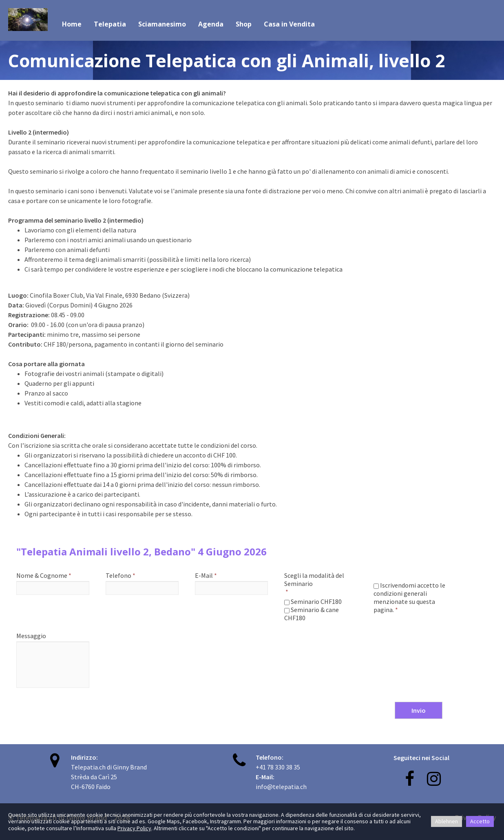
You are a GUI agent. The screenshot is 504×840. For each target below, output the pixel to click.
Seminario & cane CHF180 (312, 614)
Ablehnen (447, 821)
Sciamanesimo (162, 24)
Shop (244, 24)
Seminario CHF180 (313, 601)
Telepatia (110, 24)
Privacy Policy (134, 828)
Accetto (480, 821)
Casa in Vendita (289, 24)
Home (72, 24)
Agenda (211, 24)
